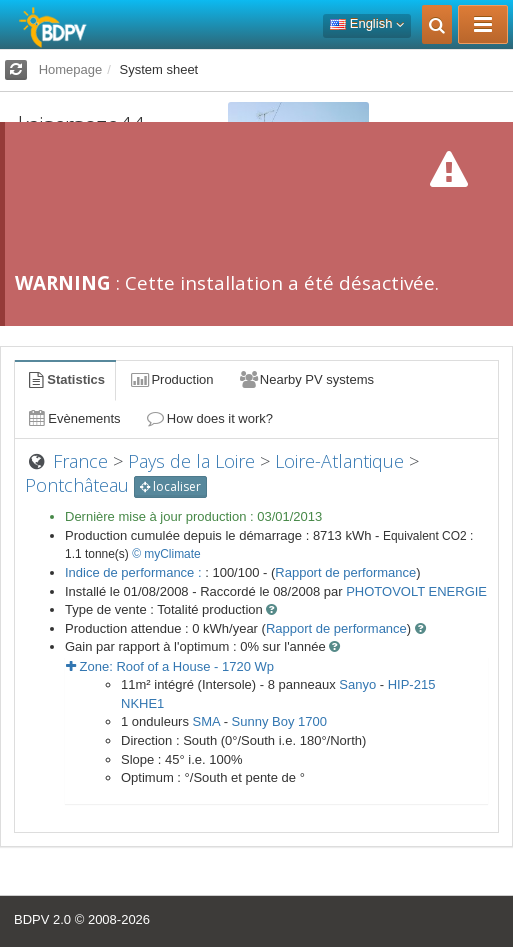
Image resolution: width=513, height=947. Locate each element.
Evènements (73, 418)
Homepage (71, 69)
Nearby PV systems (306, 379)
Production (171, 379)
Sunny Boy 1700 (279, 721)
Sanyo (357, 684)
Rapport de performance (345, 572)
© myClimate (166, 554)
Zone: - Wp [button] (170, 666)
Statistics (65, 379)
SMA (206, 721)
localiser (170, 486)
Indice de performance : (135, 572)
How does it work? (209, 418)
